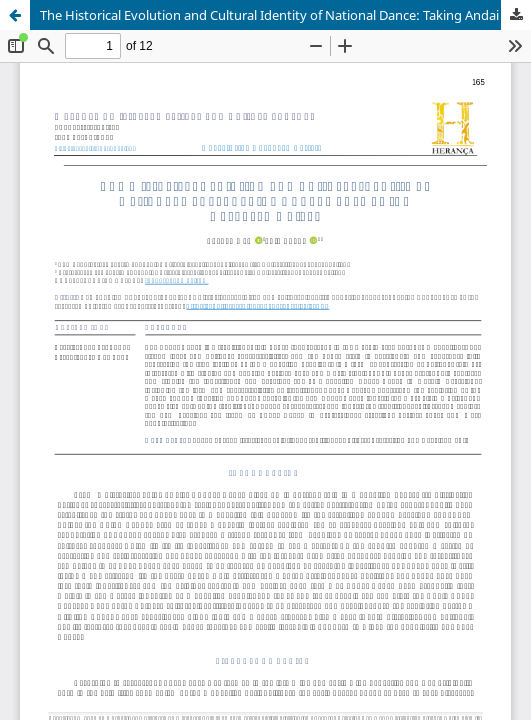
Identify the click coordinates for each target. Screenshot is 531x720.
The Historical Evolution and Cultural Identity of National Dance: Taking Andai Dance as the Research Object (285, 15)
